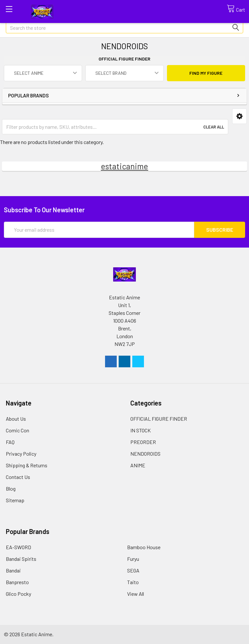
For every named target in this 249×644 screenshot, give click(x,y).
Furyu (133, 559)
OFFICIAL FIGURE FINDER (159, 419)
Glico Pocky (18, 594)
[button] (239, 116)
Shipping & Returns (27, 465)
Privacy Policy (21, 454)
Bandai (13, 570)
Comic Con (18, 430)
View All (136, 594)
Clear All (214, 127)
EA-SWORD (18, 547)
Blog (11, 489)
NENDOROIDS (145, 454)
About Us (16, 419)
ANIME (138, 465)
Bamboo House (144, 547)
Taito (133, 582)
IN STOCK (141, 430)
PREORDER (143, 442)
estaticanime (124, 166)
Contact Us (18, 477)
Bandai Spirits (21, 559)
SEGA (133, 570)
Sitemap (15, 500)
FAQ (10, 442)
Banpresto (17, 582)
